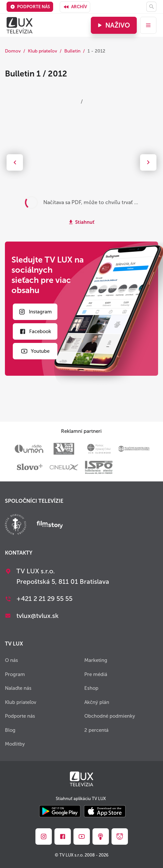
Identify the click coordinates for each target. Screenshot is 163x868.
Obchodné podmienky (110, 716)
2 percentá (96, 730)
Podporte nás (30, 7)
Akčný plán (97, 702)
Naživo (113, 25)
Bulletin (72, 51)
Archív (75, 7)
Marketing (96, 660)
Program (15, 674)
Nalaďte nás (18, 688)
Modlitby (15, 744)
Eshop (91, 688)
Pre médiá (96, 674)
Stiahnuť (85, 222)
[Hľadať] (151, 7)
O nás (11, 660)
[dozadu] (15, 162)
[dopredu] (148, 162)
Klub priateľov (42, 51)
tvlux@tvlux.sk (38, 616)
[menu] (148, 25)
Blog (10, 730)
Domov (13, 51)
